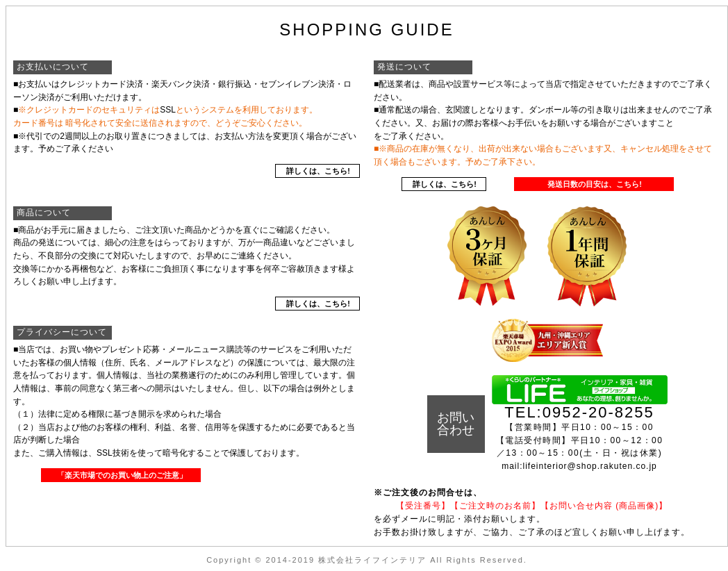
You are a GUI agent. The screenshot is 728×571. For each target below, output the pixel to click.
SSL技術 (113, 453)
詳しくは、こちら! (318, 171)
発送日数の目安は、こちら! (595, 184)
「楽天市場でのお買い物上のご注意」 (122, 475)
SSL (168, 110)
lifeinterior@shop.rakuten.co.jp (590, 466)
